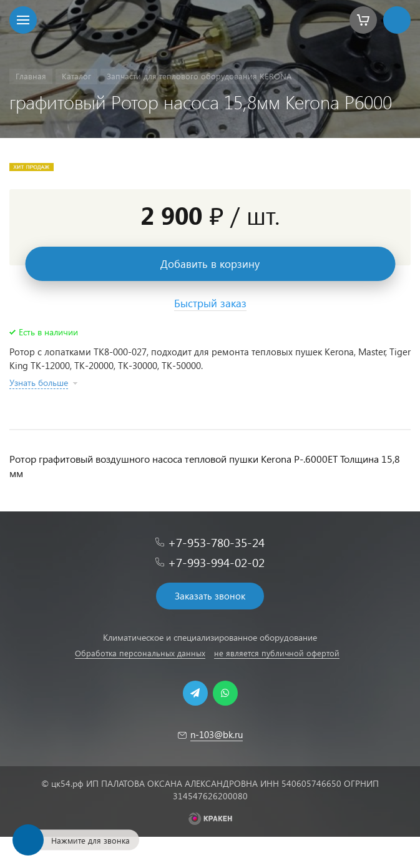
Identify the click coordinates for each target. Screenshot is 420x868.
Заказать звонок (210, 596)
